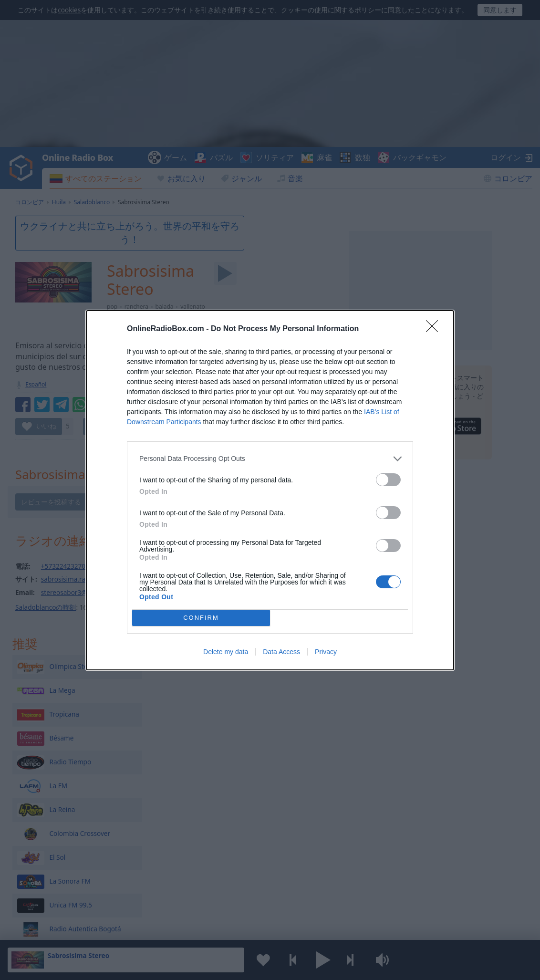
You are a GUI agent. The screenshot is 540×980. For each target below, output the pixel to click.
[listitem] (270, 459)
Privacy (326, 652)
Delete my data (226, 652)
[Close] (435, 329)
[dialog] (270, 490)
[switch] (388, 480)
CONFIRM (201, 618)
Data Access (281, 652)
